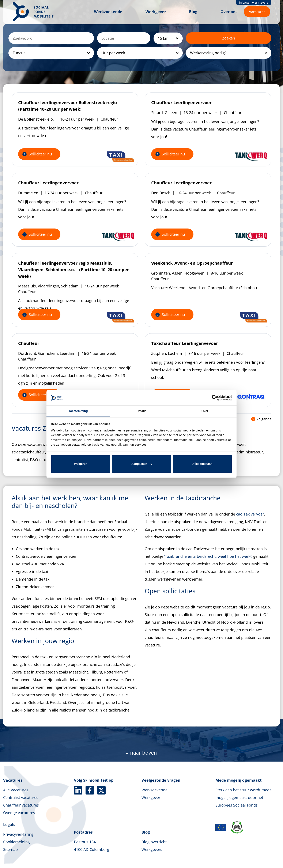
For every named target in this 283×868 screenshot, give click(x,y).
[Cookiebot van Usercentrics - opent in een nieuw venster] (214, 398)
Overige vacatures (19, 813)
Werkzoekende (108, 12)
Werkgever (156, 12)
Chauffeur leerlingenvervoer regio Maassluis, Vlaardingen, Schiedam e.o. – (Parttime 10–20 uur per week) (73, 270)
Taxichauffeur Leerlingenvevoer (185, 343)
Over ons (229, 12)
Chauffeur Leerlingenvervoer (181, 103)
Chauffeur (29, 343)
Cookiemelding (16, 842)
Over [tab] (205, 411)
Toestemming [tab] (78, 411)
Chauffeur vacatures (21, 805)
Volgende (261, 419)
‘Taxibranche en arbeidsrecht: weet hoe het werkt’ (208, 556)
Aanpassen (142, 464)
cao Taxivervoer (250, 514)
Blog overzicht (154, 842)
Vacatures (257, 12)
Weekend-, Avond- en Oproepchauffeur (192, 263)
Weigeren (81, 464)
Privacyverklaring (18, 834)
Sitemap (10, 849)
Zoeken (229, 38)
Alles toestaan (202, 464)
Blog (193, 12)
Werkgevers (152, 849)
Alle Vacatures (16, 790)
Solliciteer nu (40, 154)
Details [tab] (142, 411)
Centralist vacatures (21, 797)
